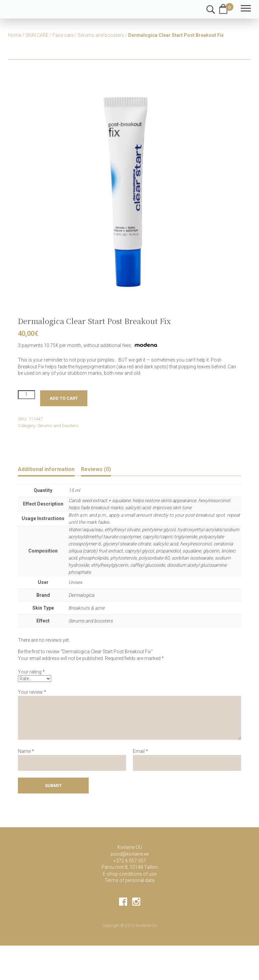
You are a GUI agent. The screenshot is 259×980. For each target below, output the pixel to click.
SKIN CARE (37, 35)
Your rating (31, 672)
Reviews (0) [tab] (96, 469)
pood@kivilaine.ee (130, 854)
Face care (63, 35)
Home (15, 35)
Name (26, 751)
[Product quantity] (26, 395)
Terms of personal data (129, 880)
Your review (32, 692)
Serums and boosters (101, 35)
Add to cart (64, 398)
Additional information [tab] (46, 469)
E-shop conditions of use (130, 874)
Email (140, 751)
